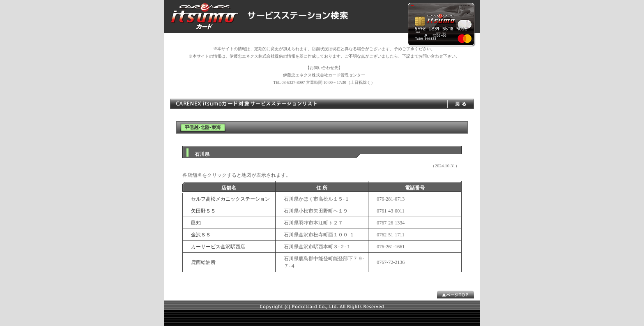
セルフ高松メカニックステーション (230, 199)
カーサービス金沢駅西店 (218, 247)
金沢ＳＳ (201, 235)
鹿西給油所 (203, 262)
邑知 (196, 223)
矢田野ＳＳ (203, 211)
